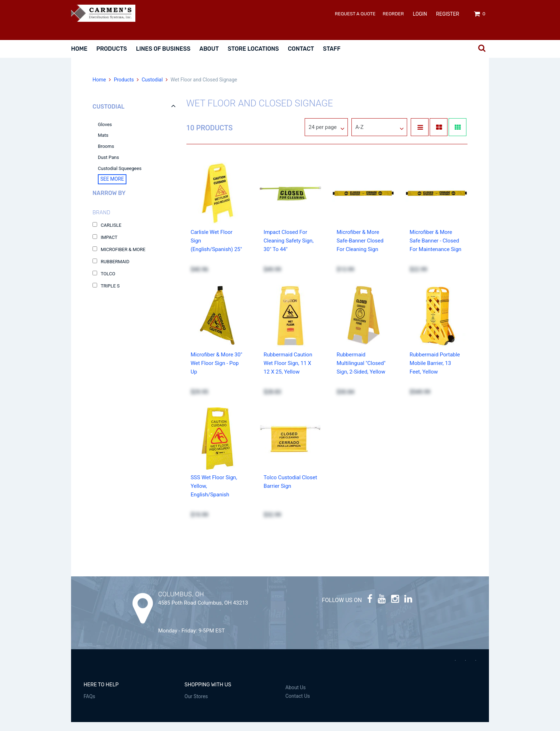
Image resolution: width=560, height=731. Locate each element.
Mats (103, 144)
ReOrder (393, 14)
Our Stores (196, 705)
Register (448, 14)
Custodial (152, 89)
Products (112, 49)
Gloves (105, 133)
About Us (296, 696)
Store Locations (253, 49)
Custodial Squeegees (120, 177)
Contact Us (298, 705)
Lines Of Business (163, 49)
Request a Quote (355, 14)
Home (79, 49)
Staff (332, 49)
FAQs (89, 705)
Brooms (106, 155)
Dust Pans (108, 166)
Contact (301, 49)
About (209, 49)
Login (420, 14)
